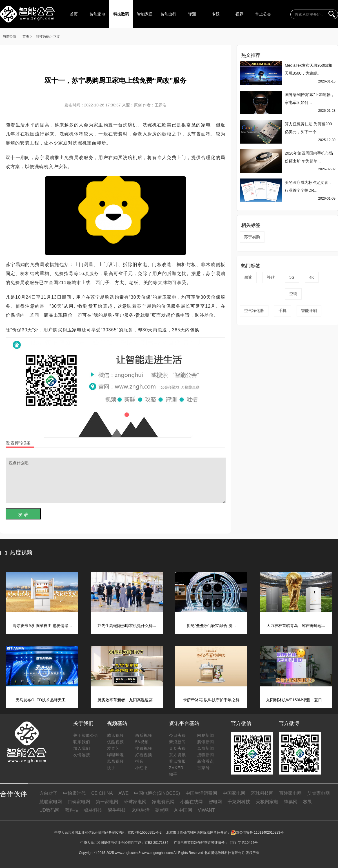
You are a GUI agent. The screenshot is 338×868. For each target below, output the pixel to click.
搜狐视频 (144, 748)
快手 (111, 768)
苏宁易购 (252, 237)
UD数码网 (49, 810)
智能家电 (97, 14)
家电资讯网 (163, 802)
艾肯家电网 (319, 793)
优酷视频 (115, 742)
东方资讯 (177, 755)
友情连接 (82, 755)
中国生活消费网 (201, 793)
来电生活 (141, 810)
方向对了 (48, 793)
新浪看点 (206, 761)
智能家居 (145, 14)
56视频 (142, 742)
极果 (308, 802)
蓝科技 (72, 810)
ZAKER (176, 768)
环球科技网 (262, 793)
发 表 (23, 515)
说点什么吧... (116, 480)
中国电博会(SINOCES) (157, 793)
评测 (192, 14)
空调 (293, 294)
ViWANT (206, 810)
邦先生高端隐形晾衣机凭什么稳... (127, 626)
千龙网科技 (239, 802)
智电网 (215, 802)
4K (312, 277)
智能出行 (168, 14)
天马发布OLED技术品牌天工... (42, 700)
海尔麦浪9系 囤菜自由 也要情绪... (42, 626)
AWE (123, 793)
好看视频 (144, 755)
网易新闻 (206, 735)
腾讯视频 (115, 735)
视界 (239, 14)
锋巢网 (291, 802)
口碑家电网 (79, 802)
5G (292, 277)
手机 (283, 311)
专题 (216, 14)
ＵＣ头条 (177, 748)
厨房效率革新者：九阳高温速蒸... (127, 700)
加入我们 (82, 748)
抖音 (139, 761)
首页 (74, 14)
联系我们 (82, 742)
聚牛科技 (117, 810)
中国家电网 (234, 793)
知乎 (173, 774)
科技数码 (121, 14)
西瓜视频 (144, 735)
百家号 (204, 768)
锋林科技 (93, 810)
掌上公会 (263, 14)
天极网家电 (267, 802)
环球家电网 (135, 802)
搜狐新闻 (206, 755)
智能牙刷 (309, 311)
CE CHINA (102, 793)
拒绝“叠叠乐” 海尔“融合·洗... (211, 626)
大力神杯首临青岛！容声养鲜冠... (296, 626)
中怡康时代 (74, 793)
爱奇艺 (113, 748)
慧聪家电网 (51, 802)
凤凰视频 (115, 761)
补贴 (271, 277)
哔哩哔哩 (115, 755)
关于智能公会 (86, 735)
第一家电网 (107, 802)
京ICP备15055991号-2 (144, 833)
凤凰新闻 (206, 748)
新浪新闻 (177, 742)
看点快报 (177, 761)
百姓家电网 (290, 793)
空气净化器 (254, 311)
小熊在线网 (192, 802)
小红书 (142, 768)
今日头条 (177, 735)
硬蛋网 (162, 810)
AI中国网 (183, 810)
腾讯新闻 (206, 742)
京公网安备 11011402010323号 (257, 833)
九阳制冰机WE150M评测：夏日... (296, 700)
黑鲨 (248, 277)
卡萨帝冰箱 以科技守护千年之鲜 (211, 700)
